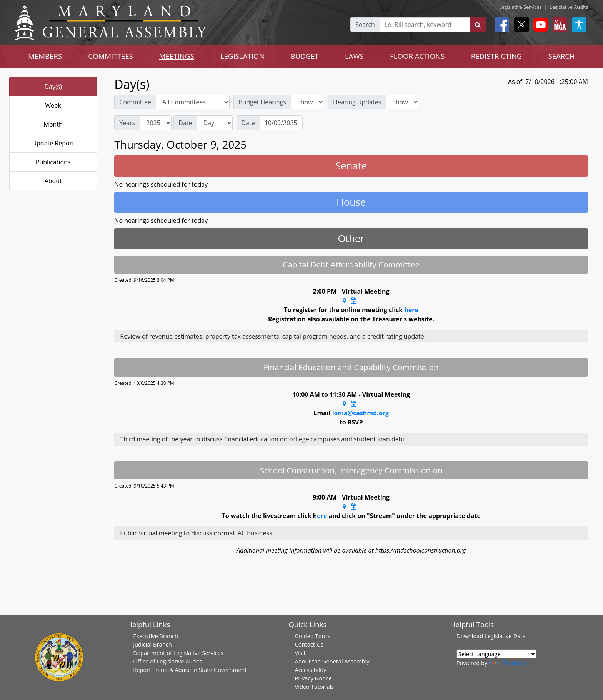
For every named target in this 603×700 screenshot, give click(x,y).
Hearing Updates (357, 102)
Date (185, 123)
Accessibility (310, 670)
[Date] (281, 123)
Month (53, 124)
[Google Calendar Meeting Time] (354, 301)
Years (127, 123)
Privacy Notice (313, 678)
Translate (508, 663)
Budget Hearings (262, 102)
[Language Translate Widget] (496, 654)
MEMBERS (45, 56)
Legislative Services (521, 7)
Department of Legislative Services (178, 653)
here (411, 310)
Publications (53, 162)
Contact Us (309, 644)
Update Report (53, 143)
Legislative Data (505, 636)
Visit (300, 653)
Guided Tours (312, 636)
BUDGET (304, 56)
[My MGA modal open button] (558, 25)
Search (365, 25)
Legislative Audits (569, 7)
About (53, 181)
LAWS (354, 56)
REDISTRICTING (497, 56)
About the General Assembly (332, 661)
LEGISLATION (242, 56)
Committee (135, 102)
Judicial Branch (152, 644)
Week (53, 105)
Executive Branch (156, 636)
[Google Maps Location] (344, 301)
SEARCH (561, 56)
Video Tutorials (314, 687)
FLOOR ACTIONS (417, 56)
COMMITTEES (111, 56)
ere (322, 516)
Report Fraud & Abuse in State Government (190, 670)
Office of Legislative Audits (167, 661)
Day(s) (53, 87)
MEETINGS (177, 56)
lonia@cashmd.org (361, 413)
